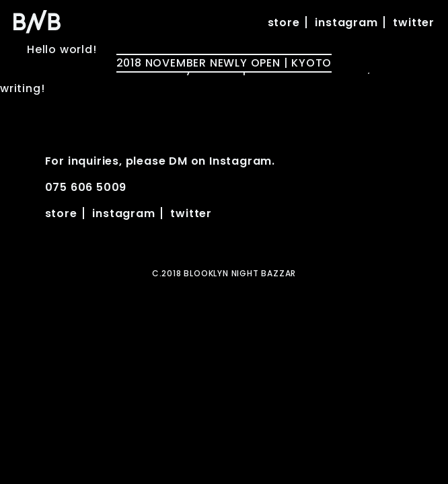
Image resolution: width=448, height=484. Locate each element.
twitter (414, 23)
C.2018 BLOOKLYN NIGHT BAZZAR (224, 273)
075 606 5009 (86, 187)
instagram (346, 23)
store (284, 23)
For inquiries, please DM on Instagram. (160, 161)
